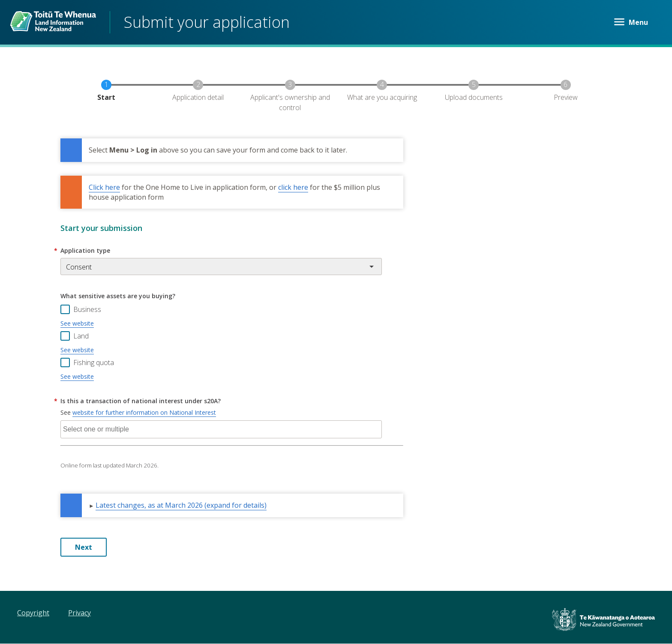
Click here (104, 187)
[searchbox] (221, 429)
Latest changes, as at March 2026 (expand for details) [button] (181, 505)
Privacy (79, 613)
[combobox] (221, 429)
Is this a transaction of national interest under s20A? (141, 401)
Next (84, 547)
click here (293, 187)
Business (87, 309)
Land (81, 336)
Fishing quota (94, 362)
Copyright (33, 613)
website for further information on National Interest (144, 412)
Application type (85, 250)
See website (77, 323)
